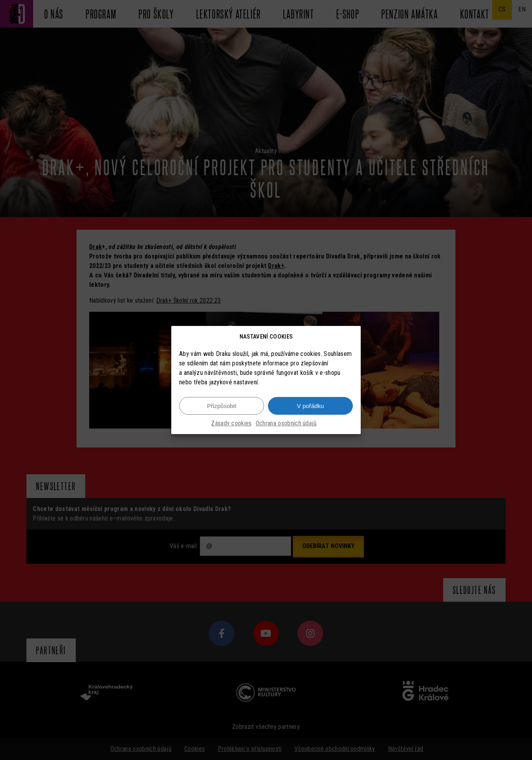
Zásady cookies (231, 423)
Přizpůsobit (221, 406)
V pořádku (310, 406)
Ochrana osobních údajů (286, 423)
